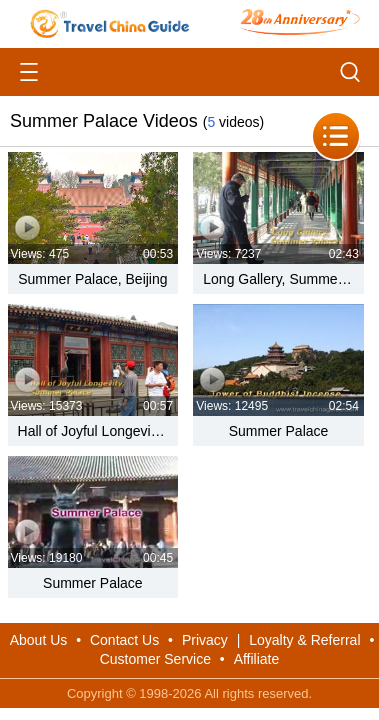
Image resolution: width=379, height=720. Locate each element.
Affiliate (257, 659)
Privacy (205, 640)
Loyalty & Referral (304, 640)
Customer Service (155, 659)
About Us (39, 640)
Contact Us (124, 640)
